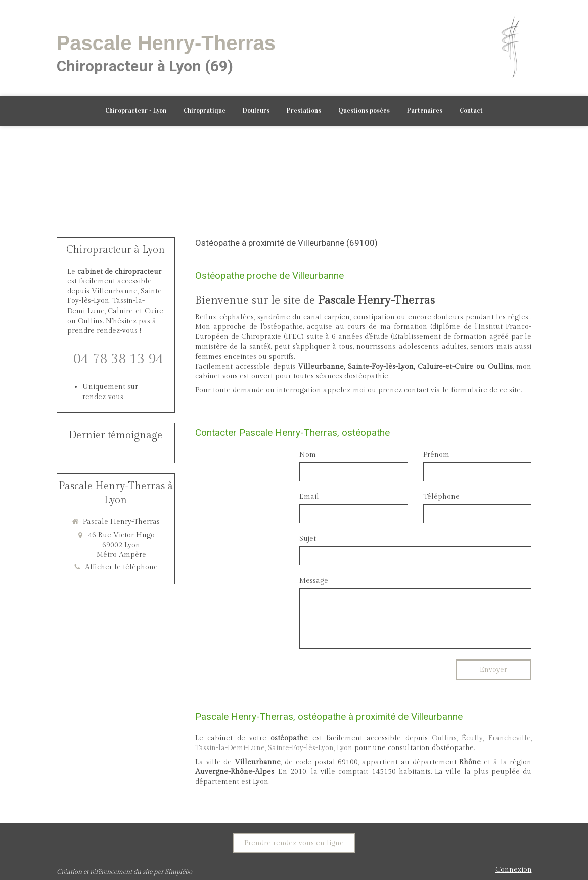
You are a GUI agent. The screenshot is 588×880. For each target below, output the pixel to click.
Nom (308, 455)
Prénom (436, 455)
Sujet (308, 539)
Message (314, 581)
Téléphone (441, 497)
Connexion (514, 870)
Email (309, 497)
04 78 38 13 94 (118, 359)
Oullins (444, 738)
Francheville (510, 738)
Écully (472, 738)
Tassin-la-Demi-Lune (230, 748)
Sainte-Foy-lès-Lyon (301, 748)
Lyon (345, 748)
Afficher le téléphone (121, 567)
